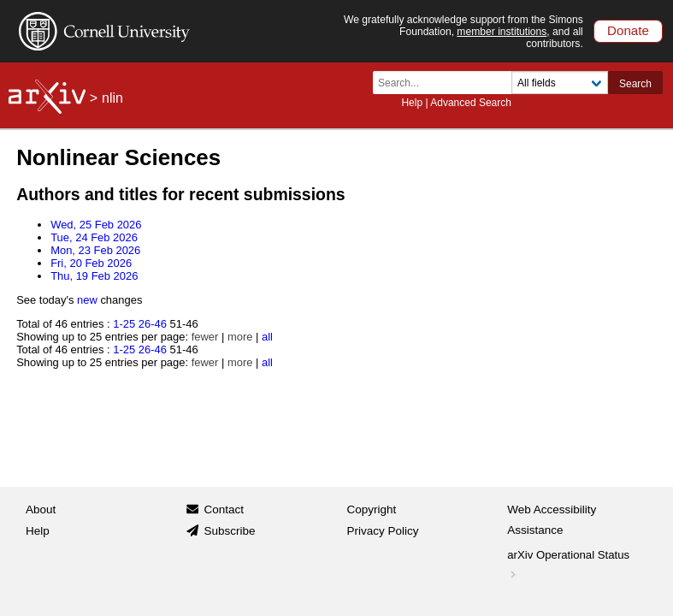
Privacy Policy (383, 531)
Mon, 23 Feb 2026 (95, 250)
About (41, 509)
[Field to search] (560, 83)
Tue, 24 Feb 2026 (94, 237)
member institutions (502, 32)
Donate (628, 30)
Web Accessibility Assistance (552, 520)
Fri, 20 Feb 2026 (91, 263)
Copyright (372, 509)
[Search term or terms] (447, 83)
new (87, 300)
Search (635, 84)
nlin (112, 98)
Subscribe (229, 531)
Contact (224, 509)
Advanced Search (471, 103)
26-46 (153, 324)
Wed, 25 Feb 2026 (96, 225)
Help (412, 103)
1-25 (124, 324)
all (267, 337)
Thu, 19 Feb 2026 (94, 276)
